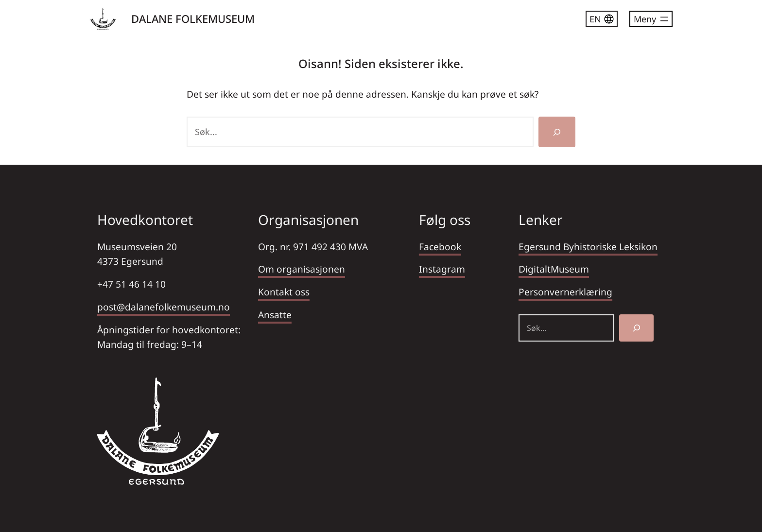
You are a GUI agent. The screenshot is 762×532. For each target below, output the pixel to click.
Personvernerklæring (565, 292)
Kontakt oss (284, 292)
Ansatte (275, 315)
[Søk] (557, 132)
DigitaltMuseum (554, 269)
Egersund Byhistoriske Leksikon (588, 247)
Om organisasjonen (302, 269)
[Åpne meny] (651, 19)
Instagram (442, 269)
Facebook (440, 247)
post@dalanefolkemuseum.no (164, 307)
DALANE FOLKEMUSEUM (193, 18)
